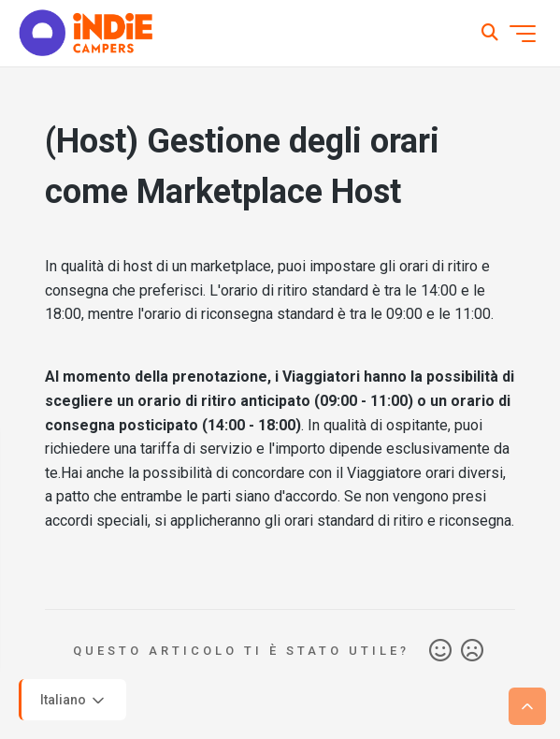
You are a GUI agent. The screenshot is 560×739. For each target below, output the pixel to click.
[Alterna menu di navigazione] (523, 34)
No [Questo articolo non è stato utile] (472, 651)
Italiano (74, 701)
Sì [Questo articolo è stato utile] (440, 651)
